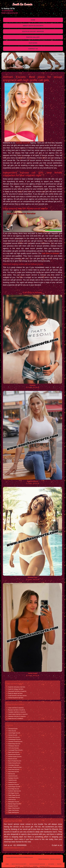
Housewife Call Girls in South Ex (17, 691)
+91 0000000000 (7, 11)
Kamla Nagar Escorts (14, 787)
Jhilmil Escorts (12, 780)
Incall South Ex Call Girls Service (17, 696)
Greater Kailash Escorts (15, 767)
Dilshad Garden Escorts (15, 757)
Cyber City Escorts (14, 810)
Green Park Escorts (14, 770)
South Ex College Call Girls (16, 689)
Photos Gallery (33, 37)
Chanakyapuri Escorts (14, 739)
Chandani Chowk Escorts (15, 742)
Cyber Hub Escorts (14, 812)
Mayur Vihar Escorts (14, 808)
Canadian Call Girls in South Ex (17, 712)
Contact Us (33, 49)
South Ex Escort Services (33, 31)
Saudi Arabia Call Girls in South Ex (18, 714)
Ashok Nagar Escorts (14, 733)
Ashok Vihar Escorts (14, 737)
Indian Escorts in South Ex (16, 719)
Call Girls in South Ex (55, 859)
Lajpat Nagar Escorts (14, 795)
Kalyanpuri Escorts (14, 785)
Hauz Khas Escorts (14, 772)
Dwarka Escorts (13, 759)
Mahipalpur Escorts (14, 802)
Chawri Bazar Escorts (14, 744)
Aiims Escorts (12, 731)
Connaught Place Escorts (15, 750)
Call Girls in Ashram (50, 253)
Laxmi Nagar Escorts (14, 797)
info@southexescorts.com (10, 13)
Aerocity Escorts (13, 729)
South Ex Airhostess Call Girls (17, 687)
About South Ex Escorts (33, 26)
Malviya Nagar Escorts (15, 804)
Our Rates (33, 43)
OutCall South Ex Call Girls (16, 698)
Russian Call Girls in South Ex (17, 710)
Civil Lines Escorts (14, 748)
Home (33, 20)
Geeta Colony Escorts (14, 763)
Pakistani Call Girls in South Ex (17, 716)
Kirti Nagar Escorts (14, 793)
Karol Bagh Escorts (14, 789)
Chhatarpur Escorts (14, 746)
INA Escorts (12, 774)
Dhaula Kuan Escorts (14, 754)
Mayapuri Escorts (13, 806)
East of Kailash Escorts (15, 761)
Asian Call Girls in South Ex (16, 708)
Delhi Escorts (12, 800)
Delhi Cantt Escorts (14, 752)
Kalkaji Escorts (12, 782)
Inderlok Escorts (13, 776)
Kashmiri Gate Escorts (15, 791)
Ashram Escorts (23, 143)
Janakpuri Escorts (13, 778)
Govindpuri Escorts (14, 765)
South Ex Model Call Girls (15, 693)
